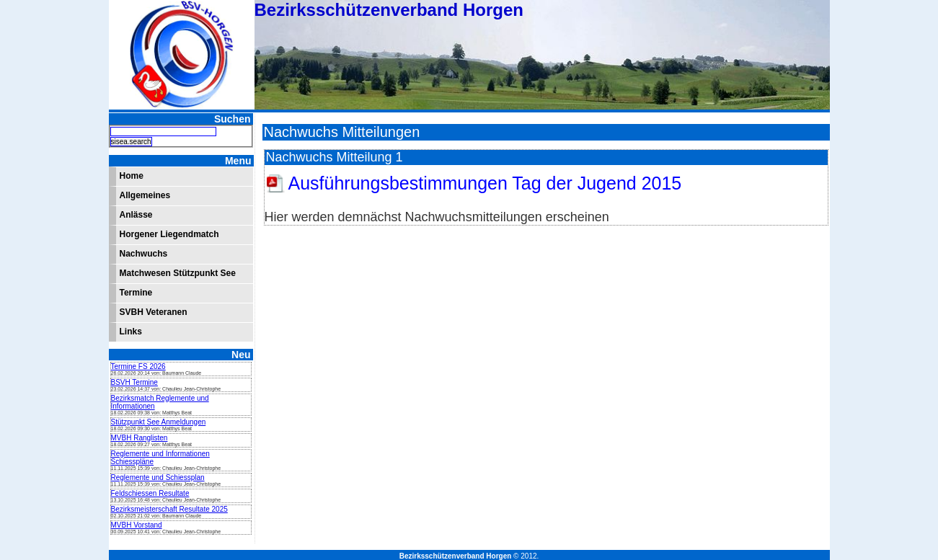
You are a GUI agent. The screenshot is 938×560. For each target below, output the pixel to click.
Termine (136, 293)
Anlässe (136, 215)
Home (132, 176)
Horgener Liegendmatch (169, 234)
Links (131, 332)
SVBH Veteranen (154, 312)
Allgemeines (145, 195)
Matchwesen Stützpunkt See (178, 273)
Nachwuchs (144, 254)
